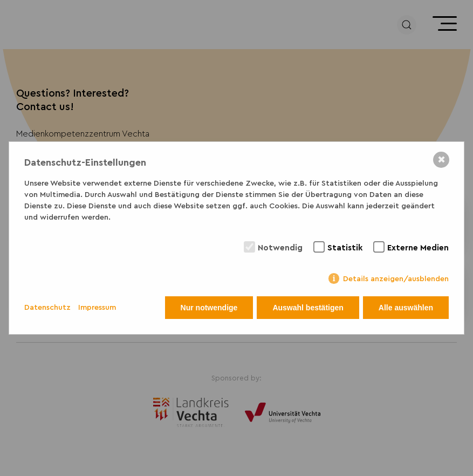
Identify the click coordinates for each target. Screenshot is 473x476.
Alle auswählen (406, 308)
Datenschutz (47, 308)
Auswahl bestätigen (308, 308)
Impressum (97, 308)
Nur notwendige (209, 308)
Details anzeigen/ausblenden (396, 279)
